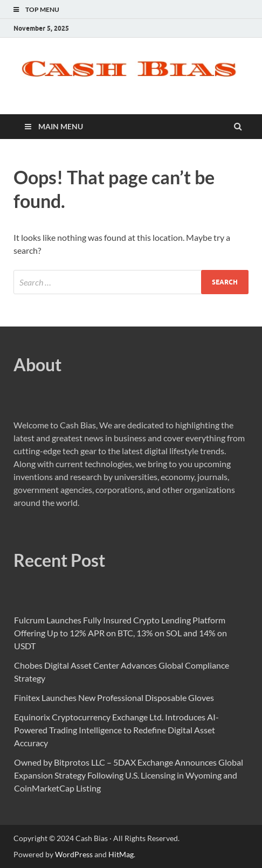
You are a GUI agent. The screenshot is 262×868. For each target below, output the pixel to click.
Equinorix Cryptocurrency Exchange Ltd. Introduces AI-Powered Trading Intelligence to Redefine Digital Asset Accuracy (116, 730)
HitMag (121, 854)
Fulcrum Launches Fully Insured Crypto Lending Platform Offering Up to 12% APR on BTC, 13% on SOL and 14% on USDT (120, 633)
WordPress (74, 854)
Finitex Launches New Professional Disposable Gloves (114, 697)
